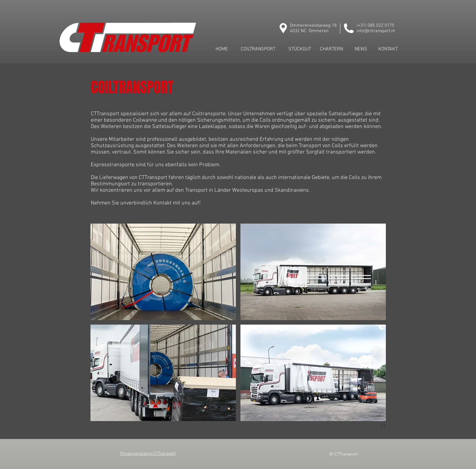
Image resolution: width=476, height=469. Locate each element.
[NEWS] (361, 49)
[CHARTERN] (331, 49)
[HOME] (222, 49)
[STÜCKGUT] (300, 49)
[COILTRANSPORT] (258, 49)
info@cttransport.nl (376, 31)
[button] (163, 272)
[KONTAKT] (388, 49)
